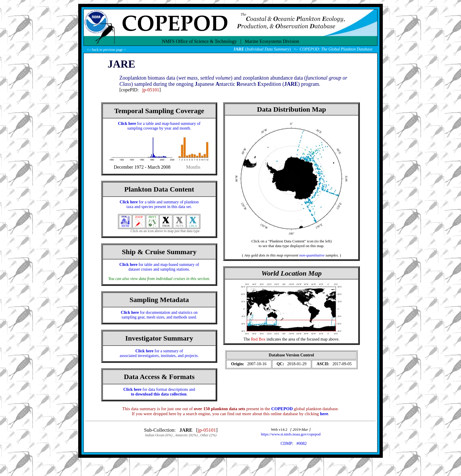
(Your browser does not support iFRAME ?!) (291, 360)
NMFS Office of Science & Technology (199, 41)
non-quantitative (312, 255)
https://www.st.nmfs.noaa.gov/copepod (291, 434)
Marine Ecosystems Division (272, 41)
